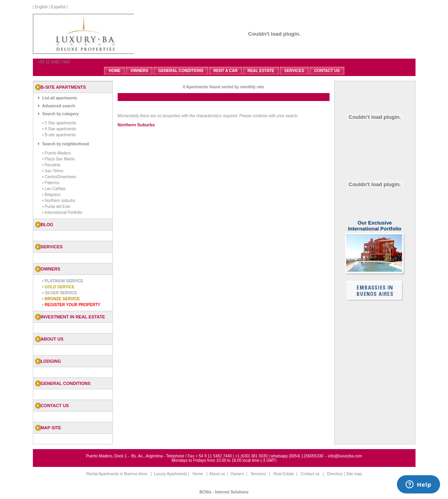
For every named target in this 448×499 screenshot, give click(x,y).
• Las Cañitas (54, 189)
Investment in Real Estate (73, 317)
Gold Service (60, 287)
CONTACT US (327, 71)
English (41, 7)
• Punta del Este (56, 207)
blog (47, 225)
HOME (114, 71)
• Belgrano (51, 195)
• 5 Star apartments (59, 123)
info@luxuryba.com (345, 456)
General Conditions (66, 383)
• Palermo (51, 183)
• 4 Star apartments (59, 129)
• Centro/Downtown (59, 177)
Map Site (51, 428)
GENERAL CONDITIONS (181, 71)
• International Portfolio (62, 212)
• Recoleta (51, 165)
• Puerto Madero (57, 153)
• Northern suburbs (59, 201)
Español (58, 7)
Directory (335, 474)
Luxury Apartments (171, 474)
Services (258, 474)
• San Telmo (53, 171)
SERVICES (294, 71)
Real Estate (284, 474)
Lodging (51, 361)
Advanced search (59, 106)
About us (52, 339)
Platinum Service (64, 281)
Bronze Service (62, 299)
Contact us (55, 406)
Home (198, 474)
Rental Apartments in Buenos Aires (117, 474)
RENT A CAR (226, 71)
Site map (354, 474)
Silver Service (61, 293)
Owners (237, 474)
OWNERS (139, 71)
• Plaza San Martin (59, 159)
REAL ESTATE (261, 71)
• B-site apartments (59, 135)
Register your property (72, 305)
